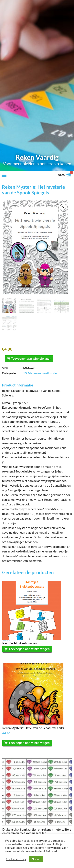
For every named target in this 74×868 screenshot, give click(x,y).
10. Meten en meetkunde (40, 372)
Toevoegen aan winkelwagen (31, 358)
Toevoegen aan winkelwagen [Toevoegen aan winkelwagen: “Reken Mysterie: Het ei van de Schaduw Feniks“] (29, 752)
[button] (4, 175)
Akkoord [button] (36, 859)
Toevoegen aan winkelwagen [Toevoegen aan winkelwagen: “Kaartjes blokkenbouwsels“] (29, 658)
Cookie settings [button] (16, 859)
